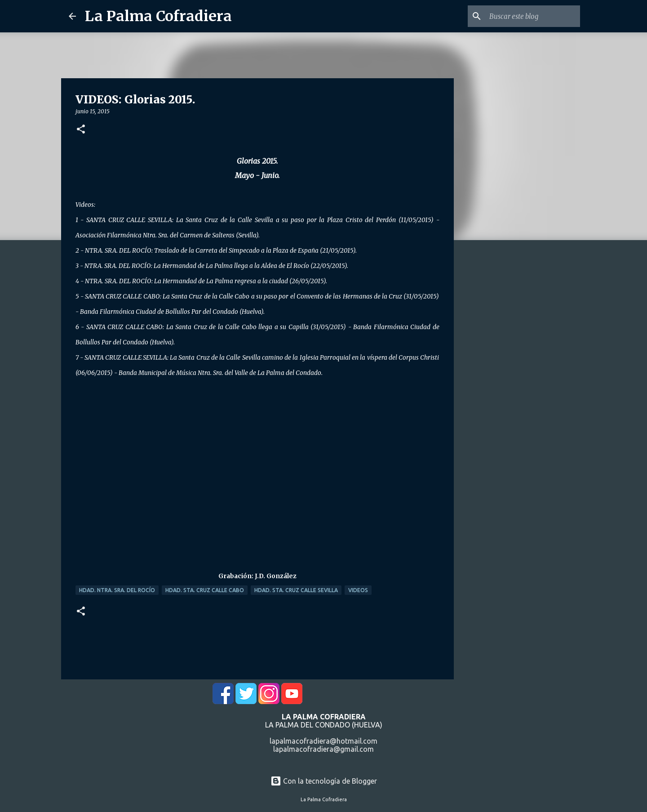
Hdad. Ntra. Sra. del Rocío (117, 590)
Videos (358, 590)
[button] (81, 130)
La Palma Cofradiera (158, 16)
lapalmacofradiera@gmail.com (323, 749)
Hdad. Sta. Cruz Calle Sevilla (296, 590)
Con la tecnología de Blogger (324, 781)
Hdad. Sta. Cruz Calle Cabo (205, 590)
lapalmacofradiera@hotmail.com (323, 741)
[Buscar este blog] (533, 16)
